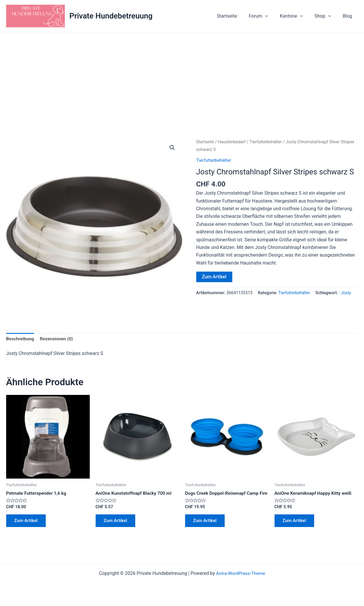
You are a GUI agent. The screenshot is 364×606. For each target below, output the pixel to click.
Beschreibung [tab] (21, 339)
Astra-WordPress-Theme (241, 580)
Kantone (297, 16)
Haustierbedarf (233, 142)
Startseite (237, 16)
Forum (267, 16)
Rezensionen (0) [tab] (58, 339)
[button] (172, 148)
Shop (326, 16)
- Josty (347, 293)
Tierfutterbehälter (268, 142)
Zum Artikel (214, 277)
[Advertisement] (182, 76)
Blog (349, 16)
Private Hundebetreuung (111, 16)
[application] (273, 16)
